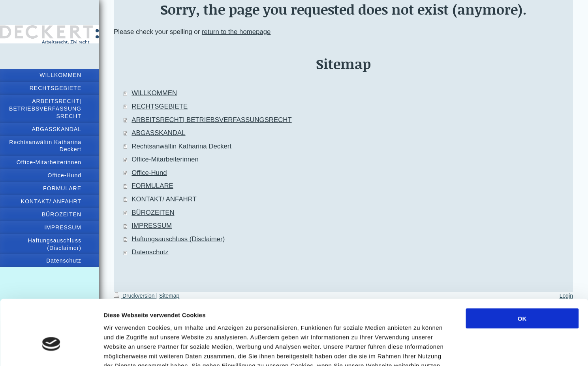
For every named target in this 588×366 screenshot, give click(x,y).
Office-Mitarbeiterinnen (165, 159)
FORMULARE (152, 186)
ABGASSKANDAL (158, 133)
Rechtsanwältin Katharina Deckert (181, 146)
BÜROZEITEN (153, 213)
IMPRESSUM (152, 226)
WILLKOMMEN (154, 93)
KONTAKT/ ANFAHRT (164, 199)
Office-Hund (149, 173)
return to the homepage (236, 32)
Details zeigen (420, 350)
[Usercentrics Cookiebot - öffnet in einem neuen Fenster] (51, 351)
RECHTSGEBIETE (160, 106)
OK (522, 271)
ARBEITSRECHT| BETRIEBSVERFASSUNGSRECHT (211, 120)
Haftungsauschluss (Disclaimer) (178, 239)
